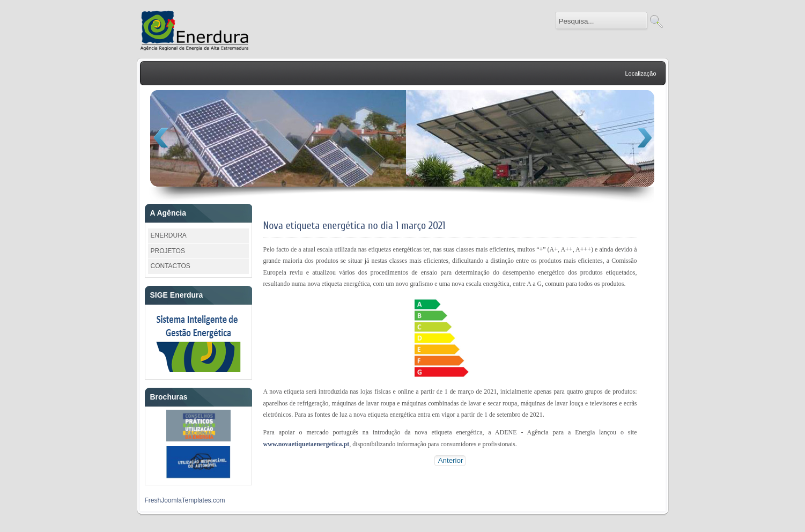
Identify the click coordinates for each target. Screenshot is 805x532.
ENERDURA (169, 235)
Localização (640, 73)
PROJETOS (168, 251)
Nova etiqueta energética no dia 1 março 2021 (355, 226)
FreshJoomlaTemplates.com (185, 500)
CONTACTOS (171, 266)
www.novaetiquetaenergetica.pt (307, 444)
